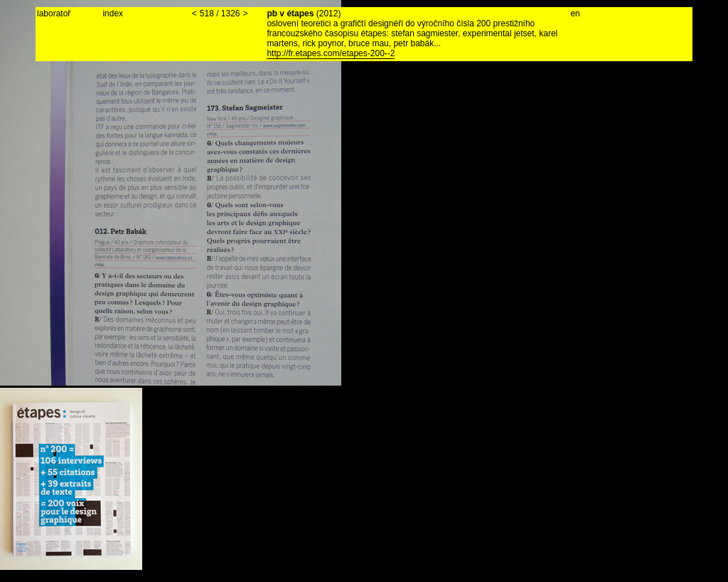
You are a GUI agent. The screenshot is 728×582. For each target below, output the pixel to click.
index (113, 14)
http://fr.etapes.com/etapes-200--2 (331, 53)
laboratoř (54, 14)
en (575, 14)
